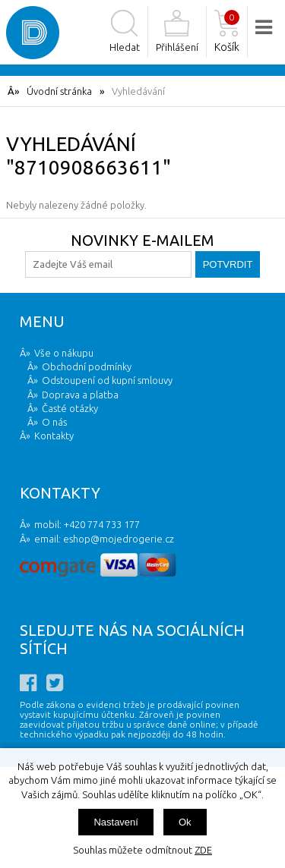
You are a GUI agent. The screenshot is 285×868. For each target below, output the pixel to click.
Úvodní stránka (59, 91)
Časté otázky (70, 408)
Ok (185, 822)
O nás (54, 422)
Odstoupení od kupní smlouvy (107, 380)
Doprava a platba (80, 395)
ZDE (203, 850)
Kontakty (54, 436)
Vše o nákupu (64, 353)
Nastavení (116, 822)
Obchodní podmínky (87, 366)
